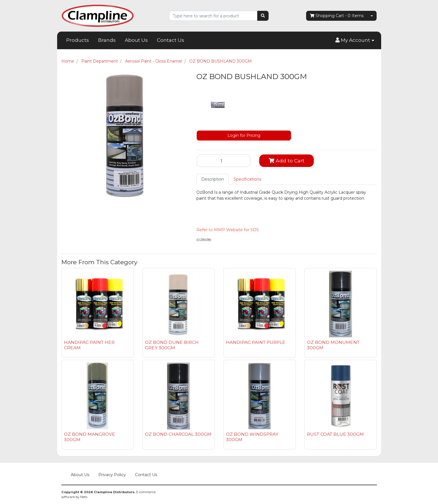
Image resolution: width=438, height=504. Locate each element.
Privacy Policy (112, 475)
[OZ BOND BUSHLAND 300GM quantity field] (224, 161)
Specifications (247, 179)
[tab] (213, 179)
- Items (337, 16)
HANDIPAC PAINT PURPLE (256, 342)
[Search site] (263, 16)
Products (78, 40)
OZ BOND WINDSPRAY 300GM (252, 437)
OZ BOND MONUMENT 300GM (333, 345)
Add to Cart (287, 161)
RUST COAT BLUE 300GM (335, 434)
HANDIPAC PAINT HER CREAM (89, 345)
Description (213, 179)
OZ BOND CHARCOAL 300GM (178, 434)
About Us (136, 40)
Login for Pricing (244, 135)
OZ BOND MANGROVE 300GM (90, 437)
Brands (107, 40)
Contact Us (171, 40)
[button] (355, 40)
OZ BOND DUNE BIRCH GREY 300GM (172, 345)
